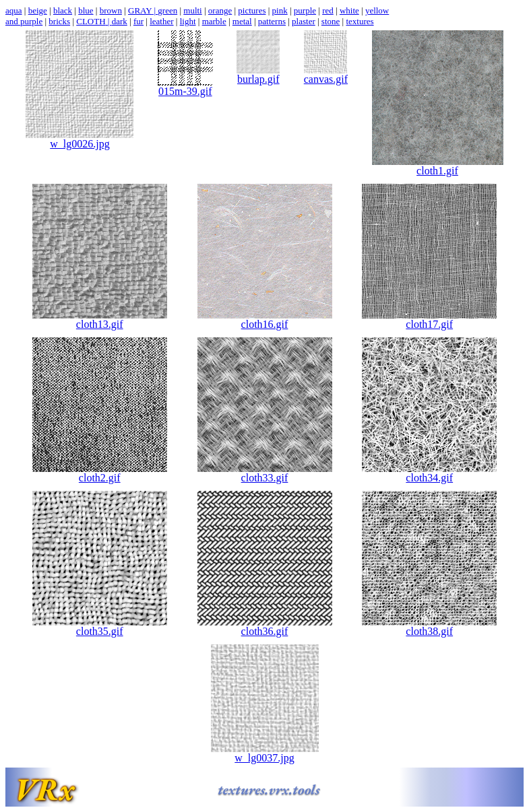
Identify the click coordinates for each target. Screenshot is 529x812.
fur (138, 21)
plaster (304, 21)
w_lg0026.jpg (80, 139)
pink (280, 10)
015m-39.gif (185, 87)
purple (305, 10)
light (188, 21)
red (328, 10)
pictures (252, 10)
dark (120, 21)
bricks (59, 21)
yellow (377, 10)
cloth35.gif (100, 627)
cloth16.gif (265, 319)
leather (161, 21)
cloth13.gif (100, 319)
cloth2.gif (100, 473)
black (63, 10)
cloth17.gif (429, 319)
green (167, 10)
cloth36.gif (265, 627)
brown (111, 10)
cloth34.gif (429, 473)
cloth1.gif (438, 166)
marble (214, 21)
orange (220, 10)
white (349, 10)
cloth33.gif (265, 473)
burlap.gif (258, 74)
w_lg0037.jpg (265, 753)
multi (192, 10)
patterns (272, 21)
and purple (24, 21)
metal (242, 21)
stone (331, 21)
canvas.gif (326, 74)
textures (360, 21)
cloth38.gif (429, 627)
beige (38, 10)
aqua (14, 10)
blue (86, 10)
